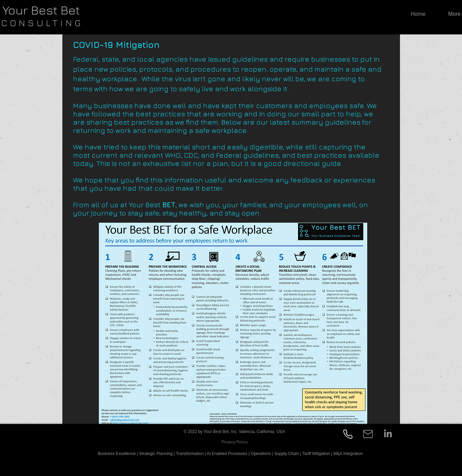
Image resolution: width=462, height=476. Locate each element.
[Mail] (368, 434)
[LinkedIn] (388, 434)
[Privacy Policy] (235, 442)
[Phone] (348, 434)
